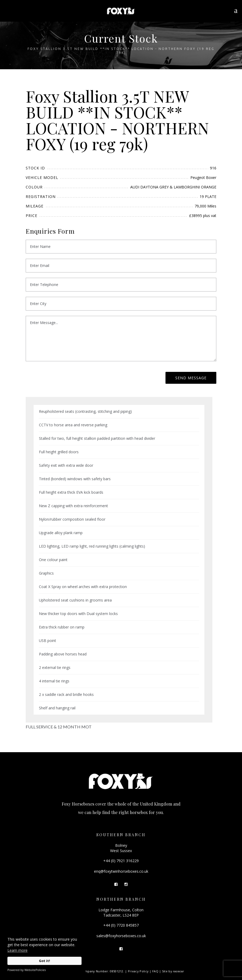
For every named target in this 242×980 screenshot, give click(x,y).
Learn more (17, 950)
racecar (178, 971)
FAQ (155, 971)
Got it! (44, 961)
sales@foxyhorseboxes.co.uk (121, 936)
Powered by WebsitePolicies (27, 970)
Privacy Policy (138, 971)
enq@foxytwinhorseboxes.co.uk (121, 871)
